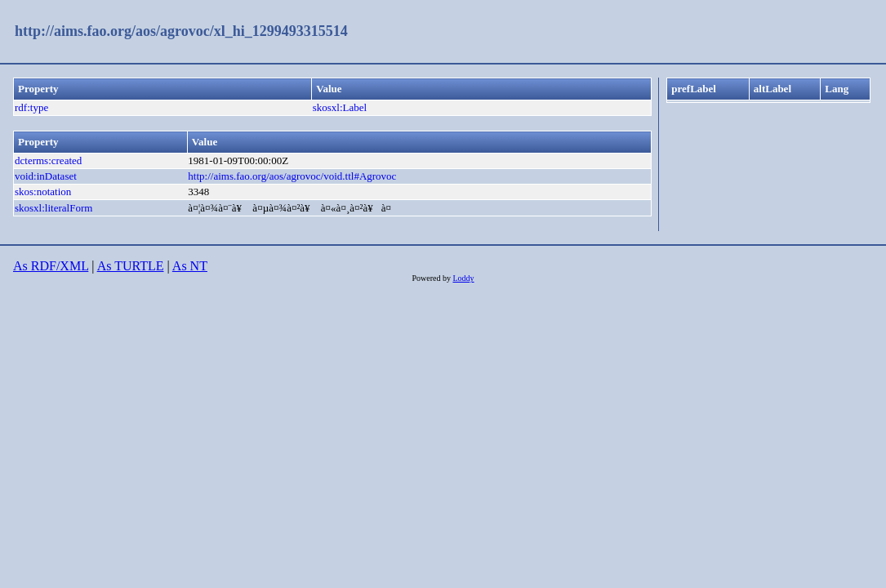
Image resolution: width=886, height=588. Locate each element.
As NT (190, 266)
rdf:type (31, 107)
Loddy (463, 278)
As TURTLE (131, 266)
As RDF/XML (51, 266)
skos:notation (43, 192)
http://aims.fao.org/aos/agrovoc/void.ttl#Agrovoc (292, 176)
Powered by (432, 278)
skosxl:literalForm (53, 208)
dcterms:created (48, 160)
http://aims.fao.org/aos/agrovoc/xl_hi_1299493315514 (181, 31)
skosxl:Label (340, 107)
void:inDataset (46, 176)
